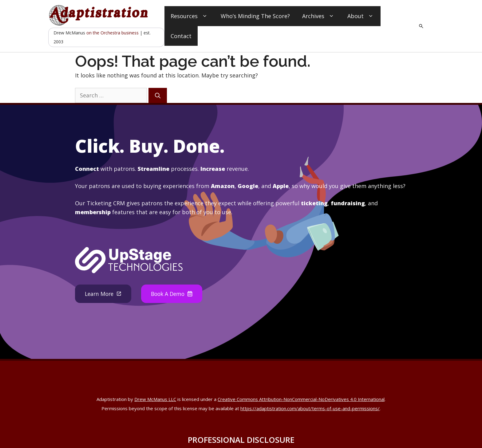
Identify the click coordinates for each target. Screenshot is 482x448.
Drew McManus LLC (155, 399)
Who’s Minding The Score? (255, 16)
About (361, 16)
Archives (319, 16)
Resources (190, 16)
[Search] (158, 95)
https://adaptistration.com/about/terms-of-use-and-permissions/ (310, 408)
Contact (181, 36)
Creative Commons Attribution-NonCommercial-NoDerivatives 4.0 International (301, 399)
